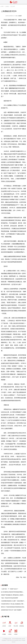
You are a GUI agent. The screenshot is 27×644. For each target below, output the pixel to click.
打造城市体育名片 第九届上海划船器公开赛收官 (13, 604)
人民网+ (10, 623)
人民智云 (10, 632)
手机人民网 (16, 623)
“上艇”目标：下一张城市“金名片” (10, 589)
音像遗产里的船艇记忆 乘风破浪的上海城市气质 (13, 595)
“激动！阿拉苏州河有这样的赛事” (10, 598)
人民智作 (16, 632)
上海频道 (7, 6)
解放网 (20, 16)
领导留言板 (22, 623)
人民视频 (4, 632)
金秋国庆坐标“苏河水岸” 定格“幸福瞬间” (11, 610)
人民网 (2, 6)
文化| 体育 (13, 6)
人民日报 (4, 623)
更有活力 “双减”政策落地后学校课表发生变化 (13, 607)
